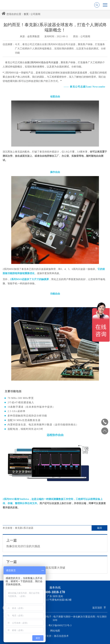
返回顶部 (97, 608)
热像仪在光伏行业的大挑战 (55, 543)
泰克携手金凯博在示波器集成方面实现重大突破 (55, 564)
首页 (26, 14)
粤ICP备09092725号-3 (60, 625)
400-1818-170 (55, 592)
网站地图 (55, 631)
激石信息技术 (61, 636)
